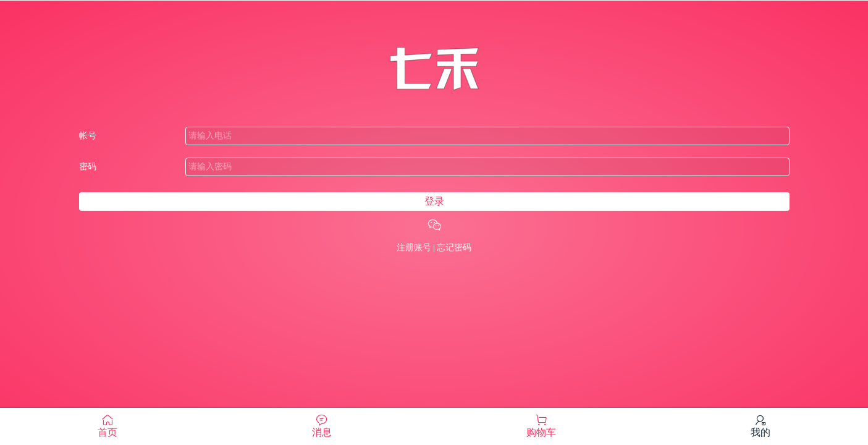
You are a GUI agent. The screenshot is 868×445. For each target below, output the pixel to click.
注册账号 (414, 248)
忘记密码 (454, 248)
